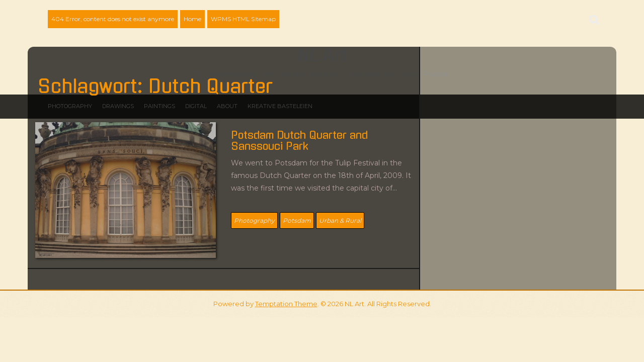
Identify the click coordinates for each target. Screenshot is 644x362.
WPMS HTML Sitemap (243, 19)
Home (192, 19)
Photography (254, 220)
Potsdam (297, 220)
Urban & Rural (340, 220)
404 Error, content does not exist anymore (113, 19)
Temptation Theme (286, 304)
